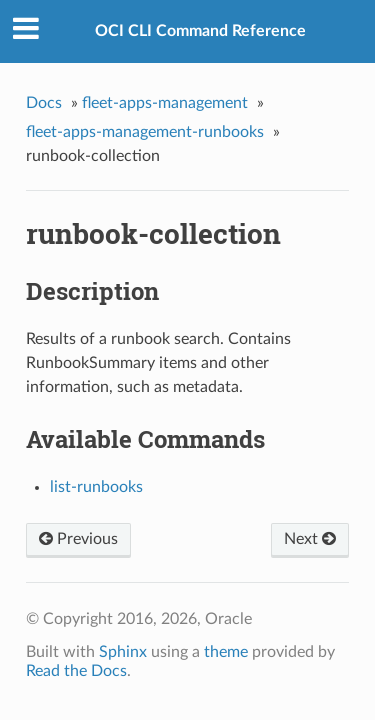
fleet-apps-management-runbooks (145, 132)
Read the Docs (76, 671)
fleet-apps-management (165, 103)
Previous (78, 539)
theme (226, 652)
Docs (44, 103)
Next (310, 539)
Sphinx (123, 652)
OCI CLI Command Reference (200, 31)
